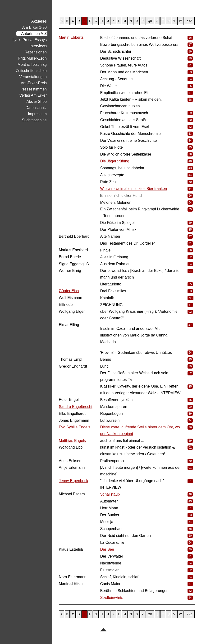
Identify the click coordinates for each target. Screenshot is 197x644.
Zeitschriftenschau (31, 71)
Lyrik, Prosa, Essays (30, 40)
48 (190, 494)
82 (190, 373)
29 (190, 113)
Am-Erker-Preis (34, 83)
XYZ (189, 21)
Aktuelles (39, 21)
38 (190, 154)
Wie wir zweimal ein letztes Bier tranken (133, 189)
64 (190, 203)
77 (190, 237)
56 (190, 196)
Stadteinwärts (112, 598)
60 (190, 536)
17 (190, 45)
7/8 (190, 298)
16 (190, 38)
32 (190, 127)
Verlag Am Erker (33, 95)
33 (190, 134)
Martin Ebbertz (71, 37)
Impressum (37, 114)
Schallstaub (110, 494)
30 (190, 120)
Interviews (38, 46)
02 (190, 257)
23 (190, 72)
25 (190, 86)
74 (190, 421)
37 (190, 584)
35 (190, 147)
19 (190, 52)
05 (190, 284)
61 (190, 481)
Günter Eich (69, 291)
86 (190, 427)
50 (190, 182)
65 (190, 209)
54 (190, 189)
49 (190, 501)
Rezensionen (36, 52)
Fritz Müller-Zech (32, 58)
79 (190, 366)
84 (190, 264)
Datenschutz (36, 108)
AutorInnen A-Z (34, 34)
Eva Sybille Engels (75, 427)
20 (190, 58)
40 (190, 161)
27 (190, 93)
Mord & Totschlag (32, 64)
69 (190, 223)
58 (190, 529)
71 (190, 556)
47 (190, 325)
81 (190, 243)
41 (190, 305)
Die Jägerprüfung (115, 161)
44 (190, 175)
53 (190, 291)
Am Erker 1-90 (34, 27)
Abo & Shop (37, 102)
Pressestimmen (34, 89)
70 (190, 549)
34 (190, 141)
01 (190, 468)
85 (190, 230)
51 (190, 508)
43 (190, 168)
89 (190, 414)
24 (190, 79)
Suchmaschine (34, 120)
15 (190, 400)
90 (190, 407)
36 (190, 250)
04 (190, 271)
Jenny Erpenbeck (73, 481)
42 (190, 591)
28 (190, 100)
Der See (107, 549)
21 (190, 65)
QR (150, 21)
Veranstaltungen (33, 77)
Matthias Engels (72, 441)
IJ (108, 21)
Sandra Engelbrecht (76, 407)
